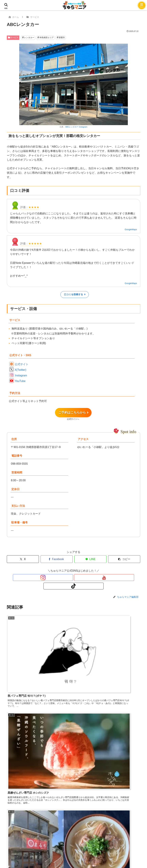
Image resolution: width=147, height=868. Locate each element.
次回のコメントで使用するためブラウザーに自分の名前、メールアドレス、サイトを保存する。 (69, 810)
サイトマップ (106, 836)
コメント (14, 745)
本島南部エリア (45, 38)
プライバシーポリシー (80, 836)
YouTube (20, 381)
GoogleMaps (131, 229)
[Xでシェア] (23, 559)
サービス (13, 38)
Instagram (21, 375)
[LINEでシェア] (90, 559)
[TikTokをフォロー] (81, 578)
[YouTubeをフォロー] (73, 578)
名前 (10, 786)
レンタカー (28, 38)
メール (11, 798)
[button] (124, 559)
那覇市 (61, 38)
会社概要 (57, 836)
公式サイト (22, 364)
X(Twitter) (20, 370)
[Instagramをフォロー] (66, 578)
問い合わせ (40, 836)
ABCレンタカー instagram (76, 127)
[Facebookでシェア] (57, 559)
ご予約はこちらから (73, 414)
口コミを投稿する (75, 294)
